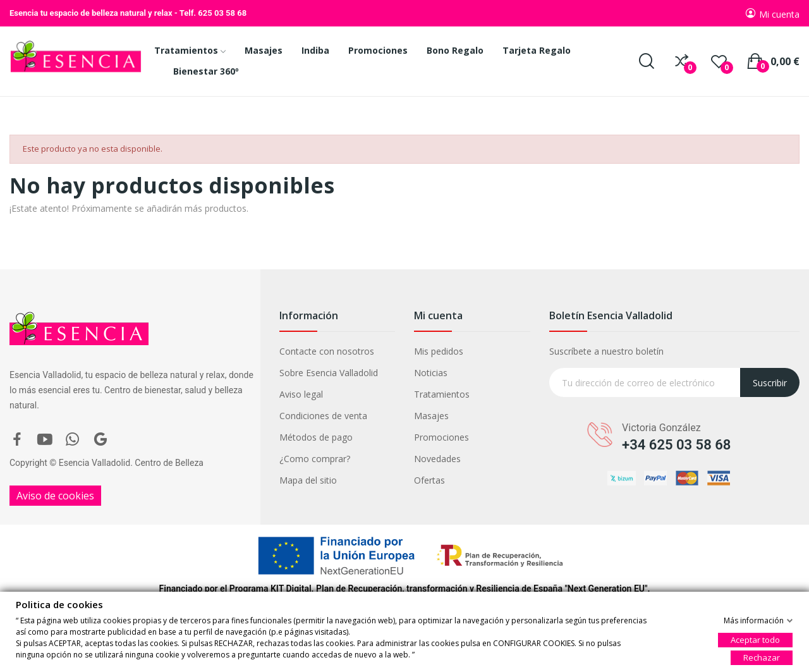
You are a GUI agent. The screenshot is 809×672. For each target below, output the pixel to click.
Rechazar (762, 657)
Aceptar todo (755, 639)
